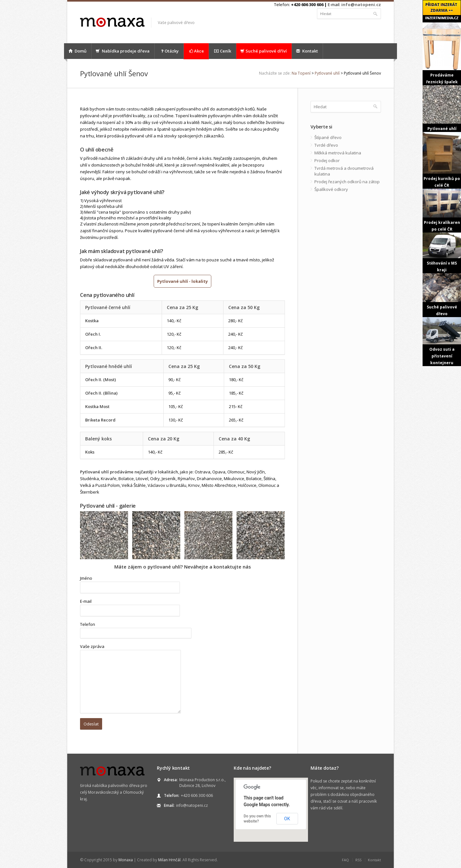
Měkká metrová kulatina (338, 153)
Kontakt (307, 51)
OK (287, 819)
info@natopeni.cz (361, 4)
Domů (77, 51)
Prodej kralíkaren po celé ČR (442, 210)
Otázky (169, 51)
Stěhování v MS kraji (442, 253)
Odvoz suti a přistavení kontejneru (442, 341)
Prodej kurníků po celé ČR (442, 160)
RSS (358, 860)
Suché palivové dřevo (442, 295)
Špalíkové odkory (331, 189)
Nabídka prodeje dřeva (123, 51)
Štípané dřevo (328, 137)
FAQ (345, 860)
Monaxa (126, 860)
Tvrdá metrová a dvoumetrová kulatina (344, 171)
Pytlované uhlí (327, 73)
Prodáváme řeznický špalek (442, 53)
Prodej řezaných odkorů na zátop (347, 182)
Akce (196, 51)
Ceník (222, 51)
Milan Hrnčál (169, 860)
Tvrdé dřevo (326, 145)
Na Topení (301, 73)
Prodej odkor (327, 160)
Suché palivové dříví (264, 51)
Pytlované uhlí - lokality (182, 281)
